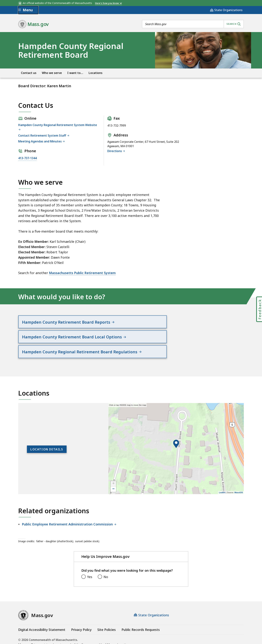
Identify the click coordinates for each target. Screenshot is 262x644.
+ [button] (113, 468)
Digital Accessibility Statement (42, 614)
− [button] (113, 473)
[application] (176, 433)
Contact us (29, 73)
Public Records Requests (141, 614)
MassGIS (239, 476)
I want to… (75, 73)
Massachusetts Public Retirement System (82, 273)
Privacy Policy (81, 614)
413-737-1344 (27, 158)
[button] (176, 428)
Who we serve (52, 73)
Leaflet (222, 476)
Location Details (47, 433)
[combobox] (193, 24)
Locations (96, 73)
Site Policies (107, 614)
